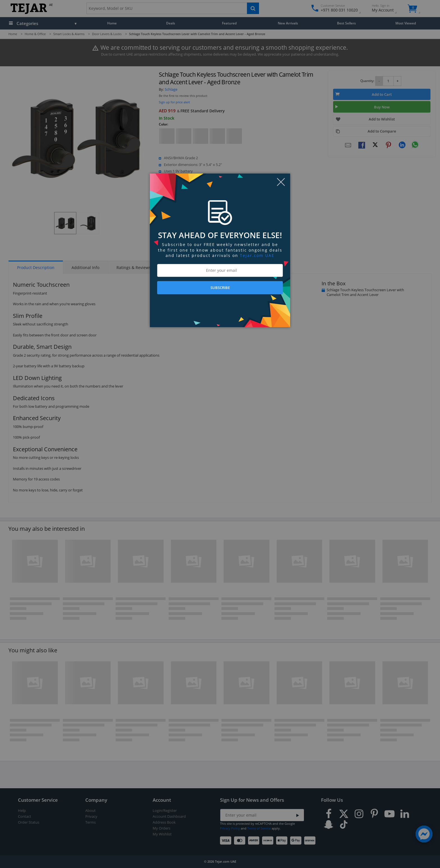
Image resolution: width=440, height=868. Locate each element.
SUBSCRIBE (220, 288)
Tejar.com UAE (257, 255)
